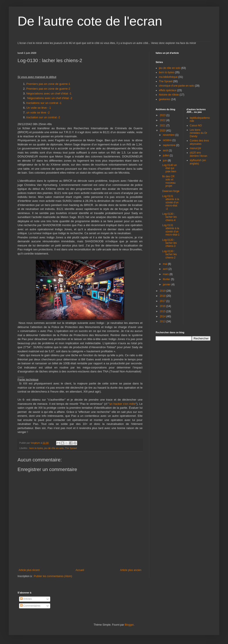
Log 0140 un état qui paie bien (170, 168)
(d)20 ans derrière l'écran (199, 154)
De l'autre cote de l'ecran (90, 21)
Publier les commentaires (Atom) (53, 576)
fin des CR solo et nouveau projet (169, 181)
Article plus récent (29, 570)
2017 (163, 301)
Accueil (80, 570)
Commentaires (30, 606)
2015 (163, 311)
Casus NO (196, 126)
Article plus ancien (131, 570)
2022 (163, 120)
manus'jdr (196, 148)
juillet (166, 155)
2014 (163, 316)
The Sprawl (71, 448)
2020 (163, 131)
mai (165, 264)
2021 (163, 126)
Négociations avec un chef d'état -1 (49, 93)
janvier (167, 284)
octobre (168, 140)
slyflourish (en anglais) (198, 162)
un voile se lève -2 (38, 113)
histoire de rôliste (169, 95)
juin (165, 161)
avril (166, 269)
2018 (163, 296)
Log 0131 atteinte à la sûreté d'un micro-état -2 (171, 202)
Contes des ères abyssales (199, 142)
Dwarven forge (171, 191)
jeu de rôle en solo (54, 448)
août (166, 150)
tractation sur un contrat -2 (43, 117)
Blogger (129, 625)
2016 (163, 306)
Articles (26, 599)
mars (166, 274)
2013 (163, 321)
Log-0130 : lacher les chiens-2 (169, 254)
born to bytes (36, 448)
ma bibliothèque (168, 77)
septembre (169, 145)
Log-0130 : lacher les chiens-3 (169, 243)
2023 (163, 115)
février (167, 279)
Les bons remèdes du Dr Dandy (199, 133)
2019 (163, 291)
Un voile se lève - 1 (39, 108)
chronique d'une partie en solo (176, 86)
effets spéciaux (168, 90)
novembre (169, 135)
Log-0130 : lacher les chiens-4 (169, 217)
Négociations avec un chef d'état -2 (50, 98)
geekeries (165, 99)
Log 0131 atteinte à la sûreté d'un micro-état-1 (171, 230)
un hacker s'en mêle (122, 404)
